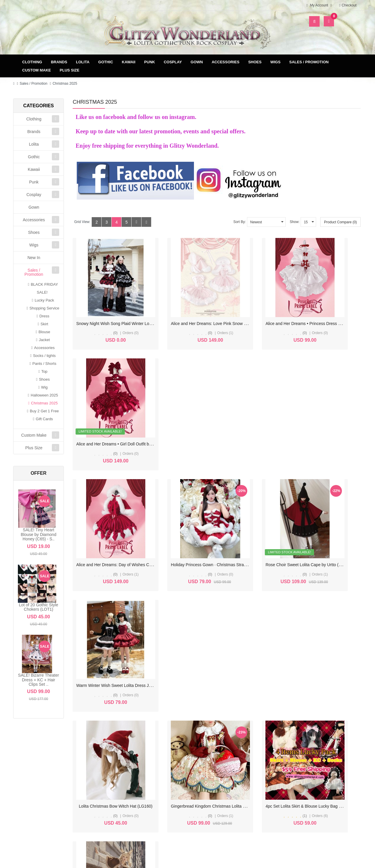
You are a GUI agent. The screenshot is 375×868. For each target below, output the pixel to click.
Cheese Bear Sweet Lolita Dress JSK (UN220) (267, 631)
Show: (295, 222)
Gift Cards (44, 419)
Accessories (225, 62)
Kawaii (129, 62)
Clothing (32, 62)
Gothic (106, 62)
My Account (152, 760)
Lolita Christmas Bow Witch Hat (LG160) (113, 524)
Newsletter (152, 788)
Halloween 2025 (44, 395)
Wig (44, 387)
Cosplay (173, 62)
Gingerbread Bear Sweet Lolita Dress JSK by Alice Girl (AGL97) (134, 631)
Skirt (44, 324)
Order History (152, 769)
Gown (197, 62)
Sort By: (240, 222)
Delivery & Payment (239, 760)
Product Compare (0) (340, 222)
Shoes (255, 62)
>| (133, 683)
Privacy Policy (240, 779)
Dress (44, 316)
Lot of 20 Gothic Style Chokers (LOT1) (39, 607)
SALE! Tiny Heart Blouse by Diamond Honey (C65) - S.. (39, 534)
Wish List (152, 779)
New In (34, 258)
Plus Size (70, 70)
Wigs (276, 62)
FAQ (239, 788)
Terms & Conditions (240, 769)
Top (44, 371)
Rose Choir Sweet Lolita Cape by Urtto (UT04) (267, 417)
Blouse (44, 332)
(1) (254, 533)
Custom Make (37, 70)
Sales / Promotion (309, 62)
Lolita (83, 62)
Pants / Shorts (45, 364)
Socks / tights (44, 356)
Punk (150, 62)
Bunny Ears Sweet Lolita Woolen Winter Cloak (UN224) (201, 631)
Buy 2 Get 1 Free (44, 411)
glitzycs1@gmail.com (49, 807)
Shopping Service (44, 308)
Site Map (327, 760)
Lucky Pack (44, 300)
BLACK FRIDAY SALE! (44, 288)
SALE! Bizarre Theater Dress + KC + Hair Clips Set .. (39, 680)
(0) (105, 319)
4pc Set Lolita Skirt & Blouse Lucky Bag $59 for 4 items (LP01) (282, 524)
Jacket (45, 340)
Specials (327, 769)
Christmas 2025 (65, 84)
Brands (59, 62)
